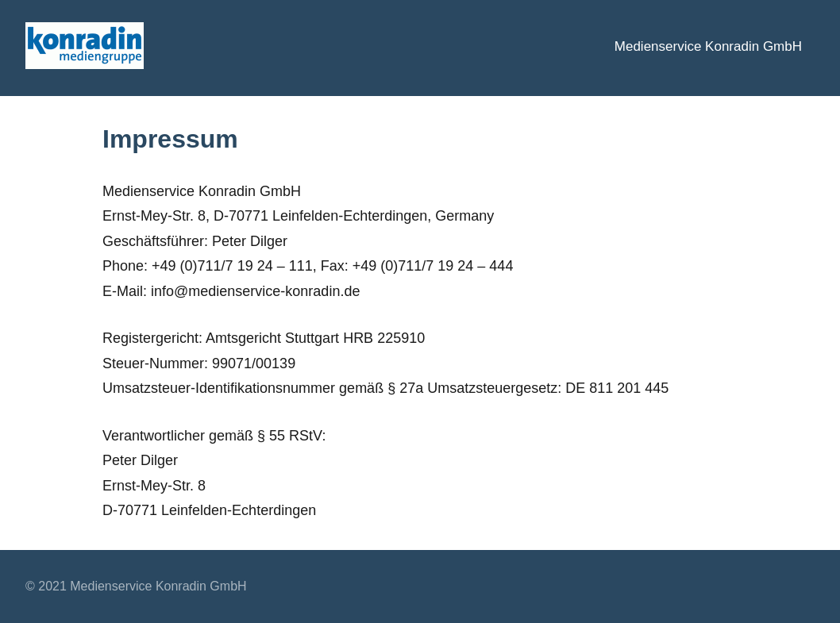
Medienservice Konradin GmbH (708, 46)
